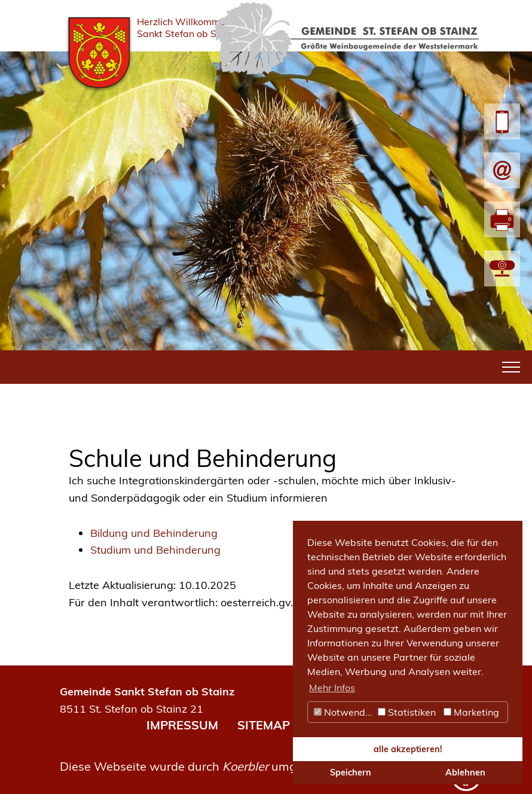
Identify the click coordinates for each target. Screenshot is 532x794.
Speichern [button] (351, 772)
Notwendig (344, 712)
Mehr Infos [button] (332, 688)
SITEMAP (264, 725)
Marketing (471, 712)
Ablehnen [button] (465, 772)
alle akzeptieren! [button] (408, 749)
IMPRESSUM (182, 725)
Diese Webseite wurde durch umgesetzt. (196, 766)
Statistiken (407, 712)
